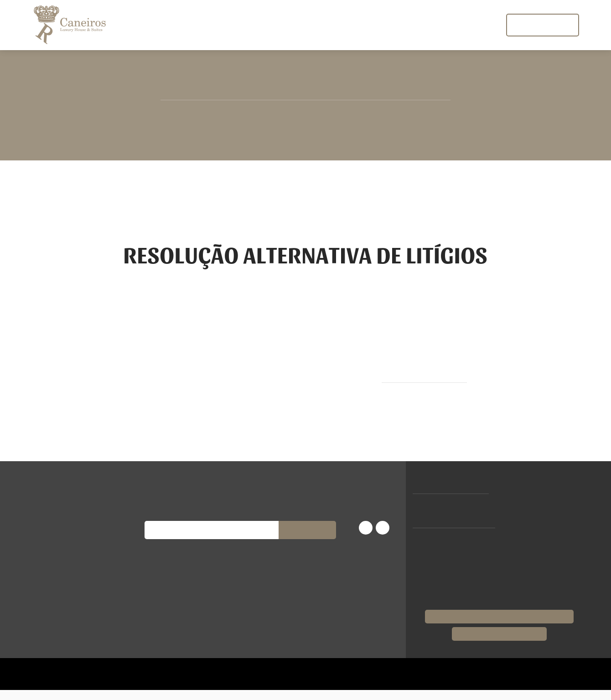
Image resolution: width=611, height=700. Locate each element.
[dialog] (305, 350)
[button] (78, 673)
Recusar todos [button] (107, 649)
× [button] (136, 462)
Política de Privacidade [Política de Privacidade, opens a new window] (75, 555)
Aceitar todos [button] (46, 649)
